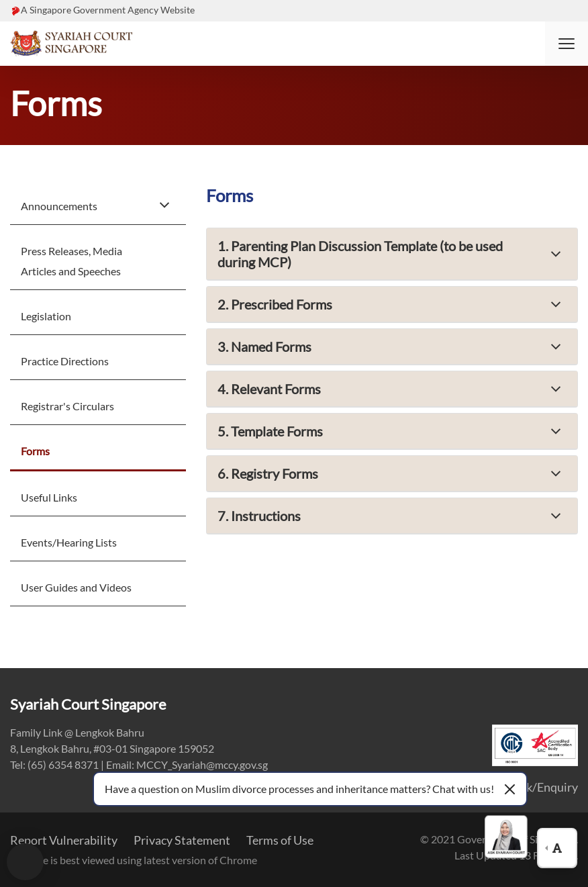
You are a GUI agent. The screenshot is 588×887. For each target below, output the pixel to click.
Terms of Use (280, 840)
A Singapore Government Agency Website (108, 10)
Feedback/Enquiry (531, 787)
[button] (567, 44)
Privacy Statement (182, 840)
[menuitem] (98, 205)
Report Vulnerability (64, 840)
